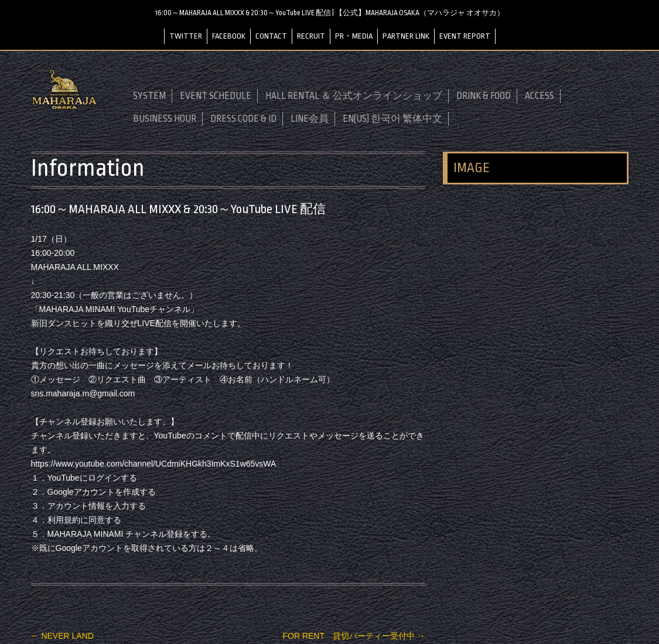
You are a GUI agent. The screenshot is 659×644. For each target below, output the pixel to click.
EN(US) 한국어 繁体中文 (392, 119)
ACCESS (540, 96)
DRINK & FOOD (484, 96)
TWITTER (186, 36)
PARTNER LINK (406, 36)
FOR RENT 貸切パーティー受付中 (354, 636)
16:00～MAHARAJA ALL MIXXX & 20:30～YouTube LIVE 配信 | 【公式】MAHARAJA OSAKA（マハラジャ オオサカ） (330, 13)
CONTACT (271, 36)
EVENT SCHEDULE (216, 96)
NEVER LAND (62, 636)
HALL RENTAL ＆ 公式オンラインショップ (354, 96)
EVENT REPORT (465, 36)
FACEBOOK (229, 36)
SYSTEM (149, 96)
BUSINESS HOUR (165, 119)
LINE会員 (310, 119)
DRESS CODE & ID (243, 119)
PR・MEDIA (354, 36)
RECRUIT (311, 36)
